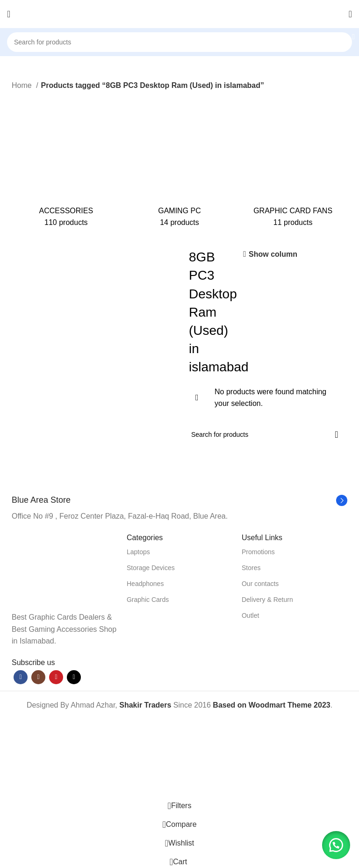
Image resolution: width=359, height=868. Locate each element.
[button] (336, 845)
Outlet (250, 615)
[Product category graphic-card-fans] (293, 163)
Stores (251, 568)
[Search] (179, 42)
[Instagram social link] (38, 677)
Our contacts (260, 584)
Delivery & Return (267, 600)
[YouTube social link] (56, 677)
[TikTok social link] (74, 677)
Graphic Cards (148, 600)
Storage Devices (151, 568)
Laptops (138, 552)
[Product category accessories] (66, 163)
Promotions (258, 552)
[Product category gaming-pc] (180, 163)
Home (23, 85)
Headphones (145, 584)
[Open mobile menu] (9, 14)
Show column (273, 254)
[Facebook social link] (21, 677)
